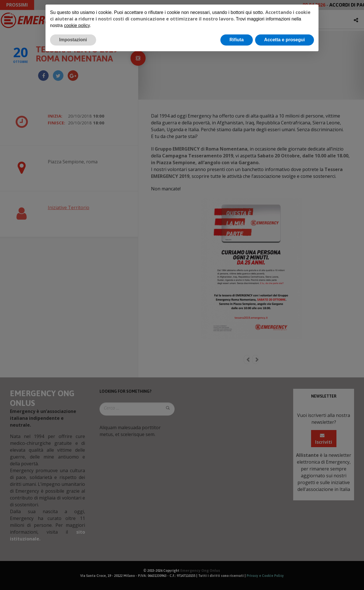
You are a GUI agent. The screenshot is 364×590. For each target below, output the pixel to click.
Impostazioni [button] (73, 40)
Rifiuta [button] (237, 40)
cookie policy (77, 25)
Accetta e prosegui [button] (285, 40)
